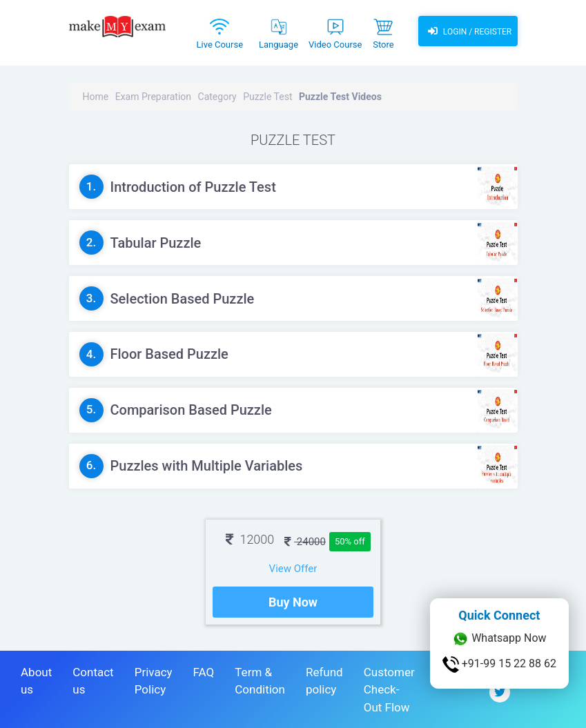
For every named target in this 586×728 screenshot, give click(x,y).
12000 (250, 539)
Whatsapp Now (499, 639)
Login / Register (468, 31)
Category (217, 97)
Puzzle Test (267, 97)
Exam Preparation (153, 97)
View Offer (293, 569)
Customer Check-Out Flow (389, 690)
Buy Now (293, 602)
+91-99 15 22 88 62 (499, 665)
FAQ (204, 672)
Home (96, 97)
